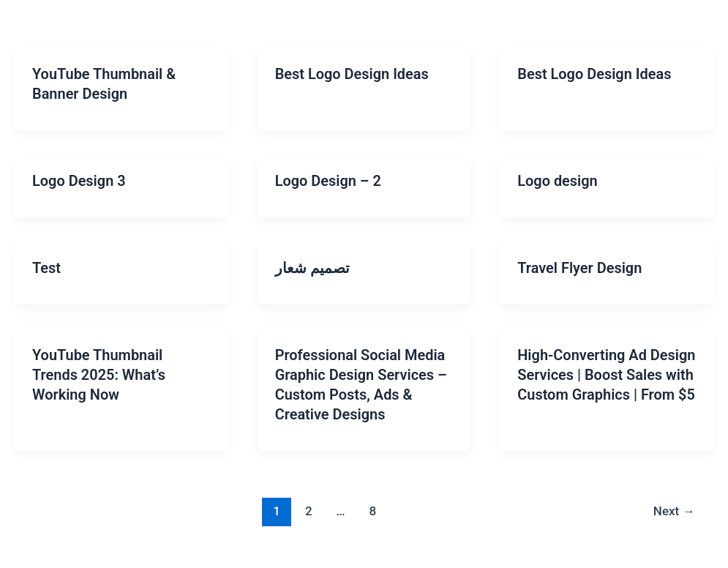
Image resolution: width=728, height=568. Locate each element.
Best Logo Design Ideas (352, 74)
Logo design (558, 179)
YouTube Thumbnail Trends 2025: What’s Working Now (99, 371)
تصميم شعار (312, 266)
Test (46, 266)
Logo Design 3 (79, 179)
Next (674, 505)
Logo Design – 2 (329, 179)
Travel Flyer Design (580, 266)
